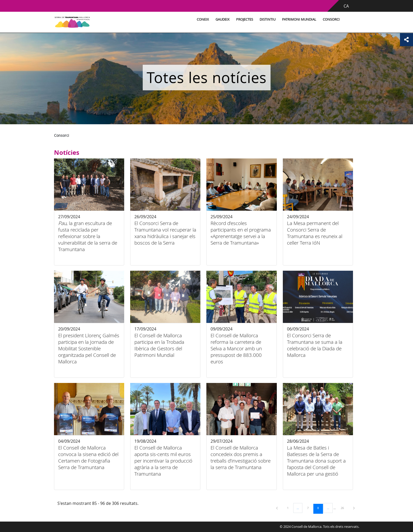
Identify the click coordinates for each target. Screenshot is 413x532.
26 (344, 508)
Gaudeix (223, 19)
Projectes (245, 19)
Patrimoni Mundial (299, 19)
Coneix (203, 19)
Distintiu (268, 19)
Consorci (331, 19)
